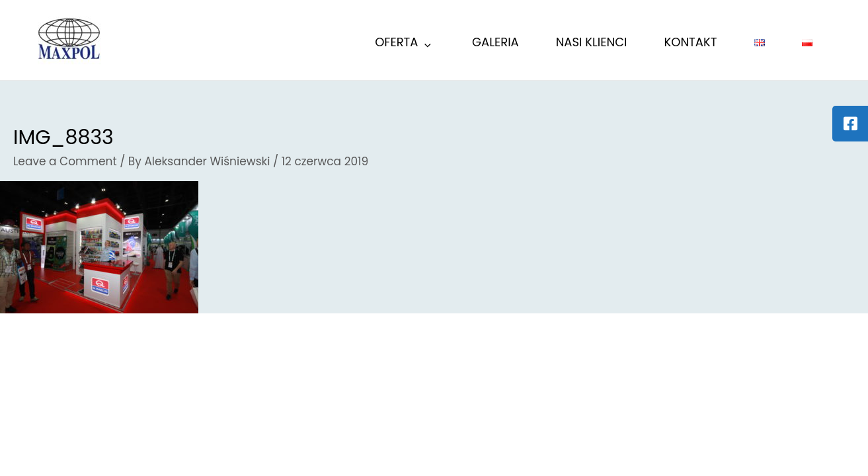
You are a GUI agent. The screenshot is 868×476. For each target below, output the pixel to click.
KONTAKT (691, 42)
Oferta (404, 44)
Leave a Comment (65, 161)
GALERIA (495, 42)
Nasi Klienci (592, 42)
